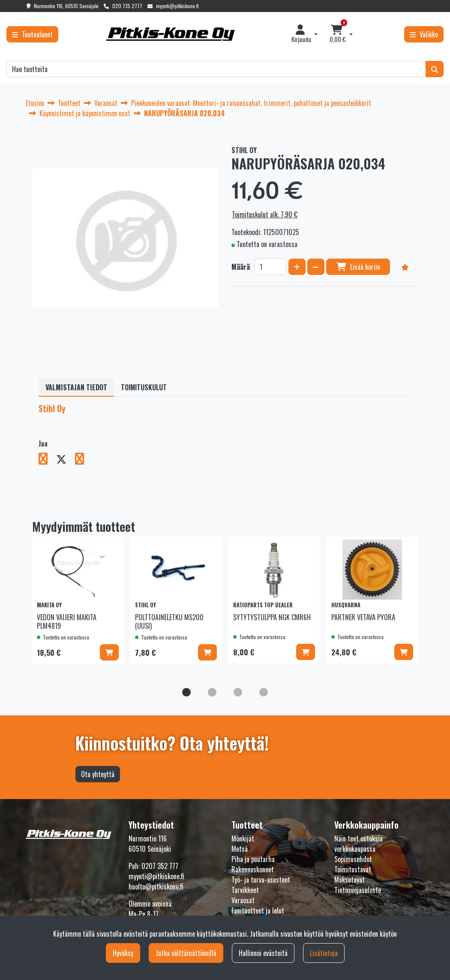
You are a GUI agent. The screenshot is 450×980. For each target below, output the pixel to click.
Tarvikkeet (245, 890)
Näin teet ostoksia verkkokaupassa (358, 844)
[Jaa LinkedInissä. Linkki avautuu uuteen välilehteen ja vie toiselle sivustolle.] (83, 460)
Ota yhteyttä (98, 774)
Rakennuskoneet (253, 869)
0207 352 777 (160, 866)
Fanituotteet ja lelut (258, 911)
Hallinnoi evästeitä (263, 953)
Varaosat (243, 900)
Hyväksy (123, 953)
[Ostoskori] (338, 34)
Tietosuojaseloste (358, 890)
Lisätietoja (324, 953)
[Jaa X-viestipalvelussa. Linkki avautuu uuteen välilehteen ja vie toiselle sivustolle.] (66, 460)
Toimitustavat (353, 869)
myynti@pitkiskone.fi (177, 6)
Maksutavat (349, 880)
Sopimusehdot (353, 859)
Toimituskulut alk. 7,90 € (265, 214)
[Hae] (216, 69)
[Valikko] (424, 34)
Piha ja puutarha (253, 859)
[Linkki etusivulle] (171, 34)
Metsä (240, 849)
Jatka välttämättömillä (186, 953)
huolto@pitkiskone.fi (156, 887)
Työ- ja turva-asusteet (261, 880)
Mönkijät (243, 838)
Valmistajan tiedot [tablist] (76, 387)
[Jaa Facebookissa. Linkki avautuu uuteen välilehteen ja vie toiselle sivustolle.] (47, 460)
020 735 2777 (127, 6)
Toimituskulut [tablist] (144, 387)
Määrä (241, 267)
